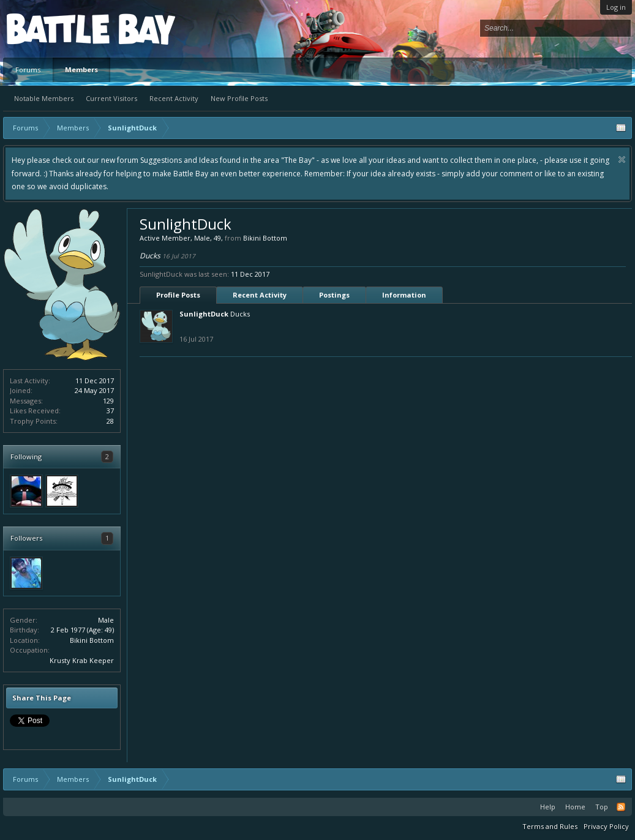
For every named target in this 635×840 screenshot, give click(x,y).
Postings (334, 295)
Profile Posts (178, 295)
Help (548, 807)
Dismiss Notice (622, 159)
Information (404, 295)
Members (81, 69)
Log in (616, 7)
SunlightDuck (204, 314)
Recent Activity (174, 98)
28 (110, 421)
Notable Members (44, 98)
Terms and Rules (550, 826)
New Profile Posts (239, 98)
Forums (28, 69)
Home (575, 807)
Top (602, 807)
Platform (51, 28)
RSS (621, 807)
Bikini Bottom (92, 640)
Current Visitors (111, 98)
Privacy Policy (606, 826)
